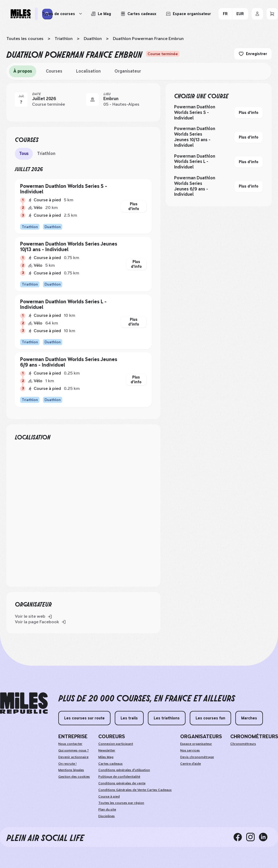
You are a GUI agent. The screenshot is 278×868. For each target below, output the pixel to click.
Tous (24, 153)
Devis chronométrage (197, 757)
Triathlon (64, 39)
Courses (54, 71)
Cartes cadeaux (111, 764)
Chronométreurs (243, 744)
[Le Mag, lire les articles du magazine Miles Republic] (101, 14)
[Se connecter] (257, 14)
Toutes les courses (25, 39)
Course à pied (109, 796)
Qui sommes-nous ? (74, 750)
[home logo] (24, 703)
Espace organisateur (196, 744)
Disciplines (107, 816)
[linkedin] (265, 837)
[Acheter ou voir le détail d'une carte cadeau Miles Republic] (138, 14)
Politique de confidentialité (119, 777)
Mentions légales (71, 770)
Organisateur (128, 71)
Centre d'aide (191, 764)
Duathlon (93, 39)
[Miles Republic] (21, 14)
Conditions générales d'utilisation (124, 770)
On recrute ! (67, 764)
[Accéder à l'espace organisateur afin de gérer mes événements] (188, 14)
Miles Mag (106, 757)
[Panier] (272, 14)
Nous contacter (70, 744)
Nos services (190, 750)
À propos (23, 71)
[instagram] (253, 837)
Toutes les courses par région (121, 803)
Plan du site (107, 809)
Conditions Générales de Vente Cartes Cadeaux (135, 790)
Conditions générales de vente (122, 783)
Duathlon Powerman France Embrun (148, 39)
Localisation (88, 71)
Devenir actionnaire (73, 757)
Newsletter (107, 750)
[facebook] (240, 837)
